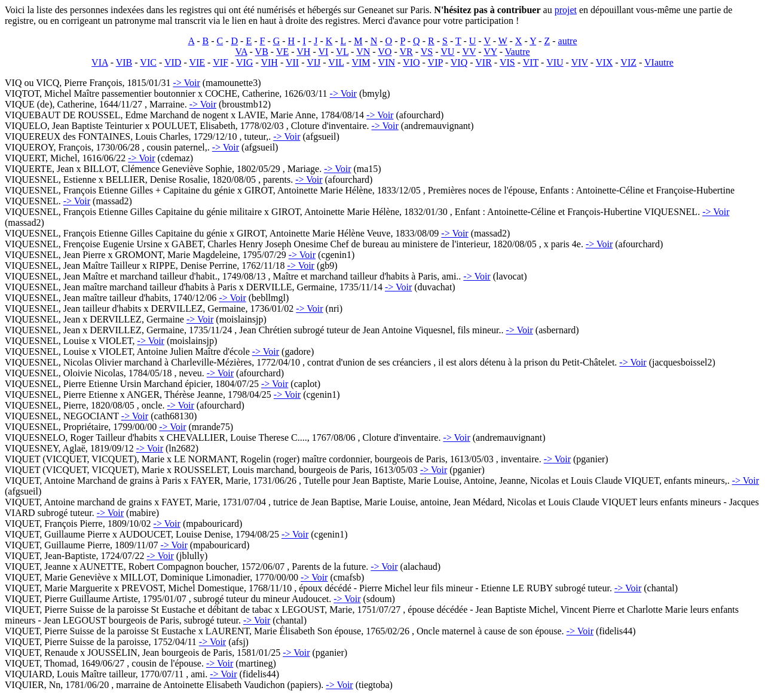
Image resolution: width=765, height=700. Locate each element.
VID (173, 62)
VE (282, 52)
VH (303, 52)
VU (447, 52)
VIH (269, 62)
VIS (507, 62)
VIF (221, 62)
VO (385, 52)
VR (406, 52)
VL (342, 52)
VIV (580, 62)
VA (241, 52)
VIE (197, 62)
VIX (604, 62)
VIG (244, 62)
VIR (484, 62)
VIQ (459, 62)
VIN (387, 62)
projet (566, 10)
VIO (411, 62)
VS (427, 52)
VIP (435, 62)
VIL (336, 62)
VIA (100, 62)
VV (469, 52)
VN (363, 52)
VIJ (313, 62)
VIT (531, 62)
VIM (361, 62)
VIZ (628, 62)
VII (292, 62)
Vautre (518, 52)
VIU (555, 62)
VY (490, 52)
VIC (148, 62)
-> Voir (186, 83)
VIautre (659, 62)
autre (568, 41)
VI (323, 52)
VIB (124, 62)
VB (262, 52)
